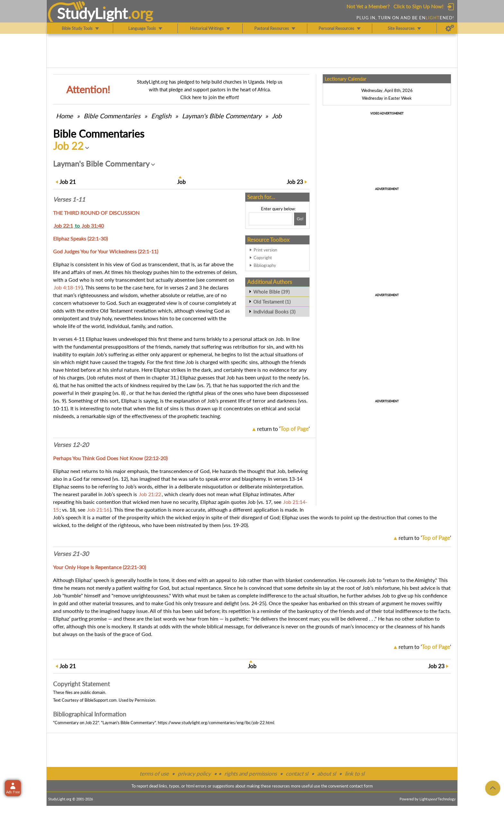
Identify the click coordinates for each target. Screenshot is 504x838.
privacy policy (194, 774)
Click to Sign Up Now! (418, 6)
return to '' (283, 429)
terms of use (154, 774)
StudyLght (92, 13)
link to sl (355, 774)
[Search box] (271, 219)
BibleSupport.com (101, 700)
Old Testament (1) (272, 302)
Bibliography (265, 265)
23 (295, 182)
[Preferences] (450, 28)
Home (64, 116)
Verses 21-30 (71, 554)
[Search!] (300, 219)
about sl (327, 774)
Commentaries (112, 116)
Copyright (263, 258)
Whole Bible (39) (271, 292)
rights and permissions (251, 774)
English (161, 116)
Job (277, 116)
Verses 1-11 (69, 199)
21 (68, 182)
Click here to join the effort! (210, 97)
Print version (265, 250)
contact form (361, 786)
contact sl (297, 774)
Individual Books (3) (274, 312)
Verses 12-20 (71, 445)
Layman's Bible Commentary (222, 116)
